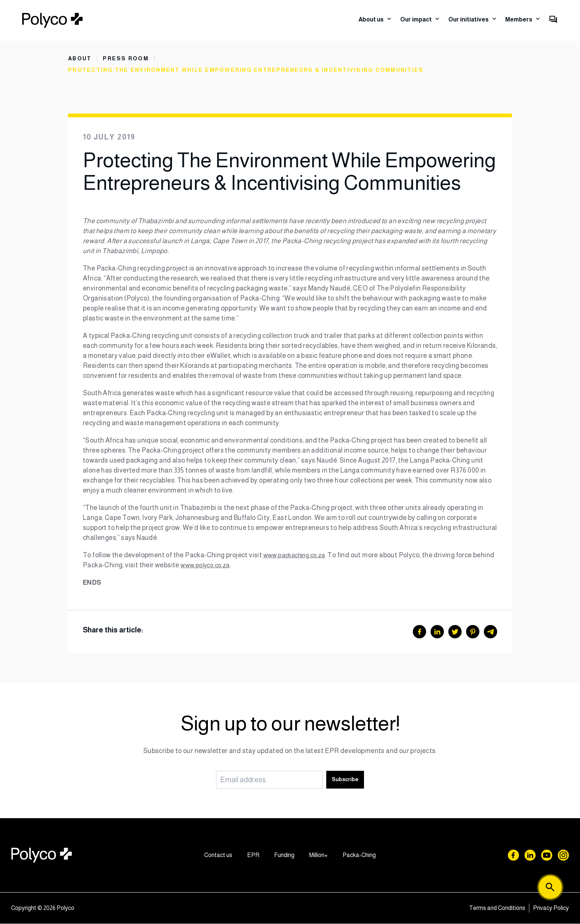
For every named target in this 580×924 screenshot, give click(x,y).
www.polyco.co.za (230, 565)
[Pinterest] (473, 632)
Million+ (318, 855)
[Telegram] (490, 632)
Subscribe (345, 780)
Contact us (218, 855)
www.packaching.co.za (298, 555)
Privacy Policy (551, 908)
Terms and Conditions (497, 908)
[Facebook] (419, 632)
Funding (284, 855)
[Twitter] (455, 632)
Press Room (127, 58)
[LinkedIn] (437, 632)
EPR (253, 855)
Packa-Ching (359, 855)
